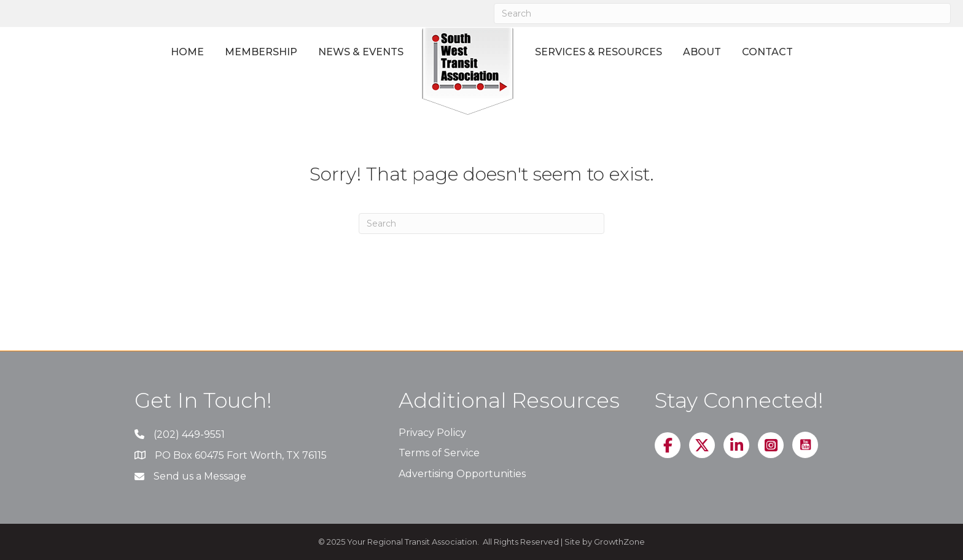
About (702, 52)
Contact (767, 52)
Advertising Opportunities (462, 474)
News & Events (361, 52)
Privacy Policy (432, 433)
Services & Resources (598, 52)
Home (187, 52)
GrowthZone (619, 542)
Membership (261, 52)
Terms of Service (439, 453)
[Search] (722, 14)
